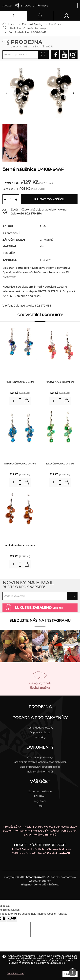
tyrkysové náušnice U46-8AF (20, 464)
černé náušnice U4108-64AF (27, 32)
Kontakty (40, 737)
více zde (58, 608)
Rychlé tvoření (68, 831)
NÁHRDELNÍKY (40, 831)
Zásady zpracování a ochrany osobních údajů (40, 762)
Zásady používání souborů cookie (40, 767)
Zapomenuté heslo (40, 791)
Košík (40, 806)
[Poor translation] (12, 919)
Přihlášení (40, 796)
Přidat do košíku (49, 199)
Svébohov (41, 849)
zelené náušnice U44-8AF (60, 464)
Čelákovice (18, 853)
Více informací (16, 974)
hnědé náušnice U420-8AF (20, 545)
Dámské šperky (32, 24)
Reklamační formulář (40, 772)
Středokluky (27, 849)
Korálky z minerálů (45, 835)
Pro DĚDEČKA (12, 827)
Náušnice (55, 24)
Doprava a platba (40, 732)
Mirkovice (65, 849)
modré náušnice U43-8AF (20, 382)
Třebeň (42, 853)
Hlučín (15, 849)
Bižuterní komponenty (17, 831)
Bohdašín (31, 853)
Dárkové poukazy (66, 827)
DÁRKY (55, 831)
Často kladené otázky (40, 728)
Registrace (40, 801)
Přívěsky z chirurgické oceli (38, 827)
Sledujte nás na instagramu (40, 620)
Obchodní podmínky (40, 757)
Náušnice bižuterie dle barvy (27, 28)
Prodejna (44, 43)
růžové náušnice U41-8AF (60, 382)
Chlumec (53, 849)
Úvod (12, 24)
